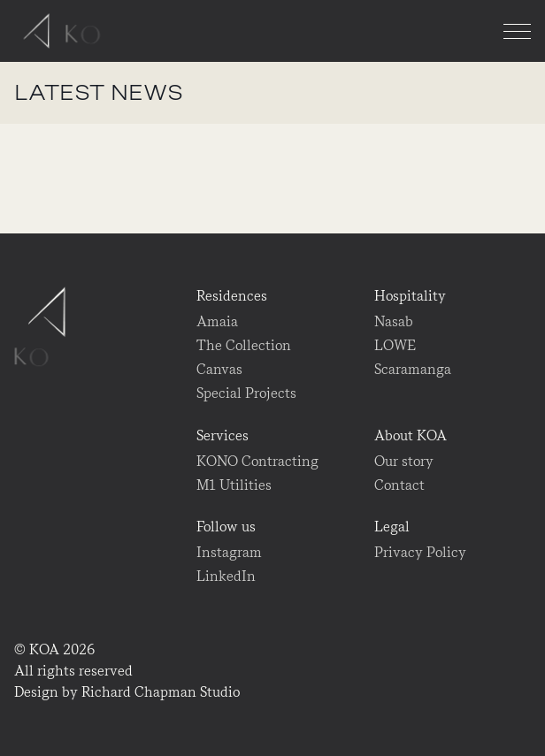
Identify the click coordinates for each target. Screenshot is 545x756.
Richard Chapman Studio (161, 692)
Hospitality (410, 296)
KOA (66, 31)
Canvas (219, 369)
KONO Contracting (257, 461)
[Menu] (517, 31)
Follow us (226, 527)
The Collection (244, 345)
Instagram (229, 552)
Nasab (394, 321)
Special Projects (246, 393)
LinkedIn (226, 576)
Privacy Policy (420, 552)
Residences (232, 296)
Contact (399, 485)
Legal (392, 527)
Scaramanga (413, 369)
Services (223, 435)
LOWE (395, 345)
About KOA (411, 435)
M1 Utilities (234, 485)
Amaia (217, 321)
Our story (404, 461)
